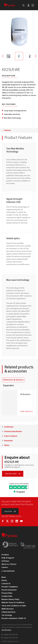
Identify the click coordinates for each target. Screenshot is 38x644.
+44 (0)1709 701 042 (10, 638)
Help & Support (8, 558)
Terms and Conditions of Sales (14, 606)
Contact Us (6, 584)
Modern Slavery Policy (10, 599)
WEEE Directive (8, 609)
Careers (5, 567)
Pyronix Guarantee (9, 590)
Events (4, 580)
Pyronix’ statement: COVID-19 (14, 618)
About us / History (9, 564)
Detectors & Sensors (13, 380)
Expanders (9, 386)
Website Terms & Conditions (13, 603)
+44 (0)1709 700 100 (10, 635)
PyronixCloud (8, 571)
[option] (19, 31)
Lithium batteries (9, 612)
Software (5, 561)
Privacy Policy (7, 593)
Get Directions (6, 630)
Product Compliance (10, 587)
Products (5, 555)
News (4, 577)
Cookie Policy (7, 596)
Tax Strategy (7, 615)
